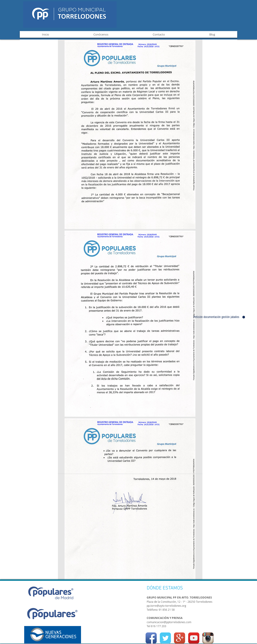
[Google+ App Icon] (180, 638)
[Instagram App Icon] (208, 638)
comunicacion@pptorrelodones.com (169, 622)
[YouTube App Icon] (194, 638)
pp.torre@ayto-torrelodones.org (166, 606)
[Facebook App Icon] (151, 638)
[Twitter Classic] (165, 638)
